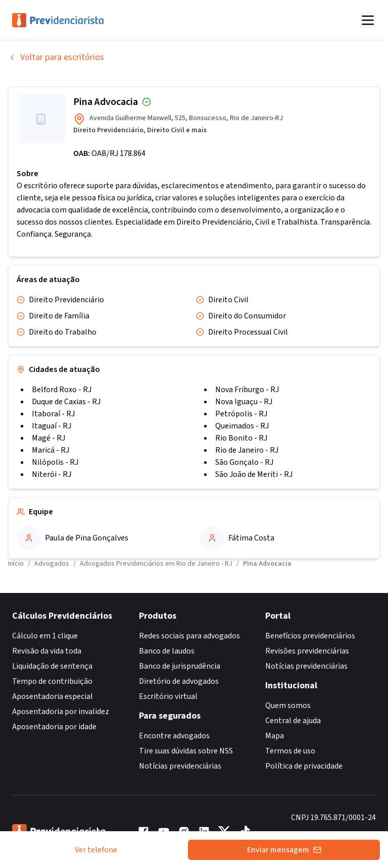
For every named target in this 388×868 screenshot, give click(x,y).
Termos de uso (290, 751)
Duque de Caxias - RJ (66, 402)
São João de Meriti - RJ (254, 474)
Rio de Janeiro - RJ (247, 450)
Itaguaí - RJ (52, 426)
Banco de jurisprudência (180, 666)
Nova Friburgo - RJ (247, 390)
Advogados (52, 564)
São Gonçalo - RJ (244, 462)
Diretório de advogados (179, 681)
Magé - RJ (48, 438)
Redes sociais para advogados (189, 636)
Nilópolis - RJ (55, 462)
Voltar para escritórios (56, 57)
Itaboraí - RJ (53, 414)
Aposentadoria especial (53, 696)
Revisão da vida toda (47, 651)
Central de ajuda (293, 721)
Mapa (275, 736)
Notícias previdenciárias (180, 766)
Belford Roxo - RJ (62, 390)
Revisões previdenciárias (307, 651)
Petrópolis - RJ (241, 414)
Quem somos (288, 706)
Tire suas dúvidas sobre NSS (186, 751)
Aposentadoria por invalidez (61, 712)
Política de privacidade (304, 766)
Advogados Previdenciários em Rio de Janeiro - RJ (156, 564)
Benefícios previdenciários (310, 636)
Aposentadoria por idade (54, 727)
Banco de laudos (167, 651)
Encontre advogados (174, 736)
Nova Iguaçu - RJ (244, 402)
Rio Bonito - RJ (241, 438)
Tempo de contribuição (52, 681)
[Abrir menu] (368, 20)
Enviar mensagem (284, 850)
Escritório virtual (168, 696)
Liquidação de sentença (52, 666)
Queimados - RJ (242, 426)
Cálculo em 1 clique (45, 636)
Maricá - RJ (51, 450)
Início (16, 564)
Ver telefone (96, 850)
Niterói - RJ (52, 474)
